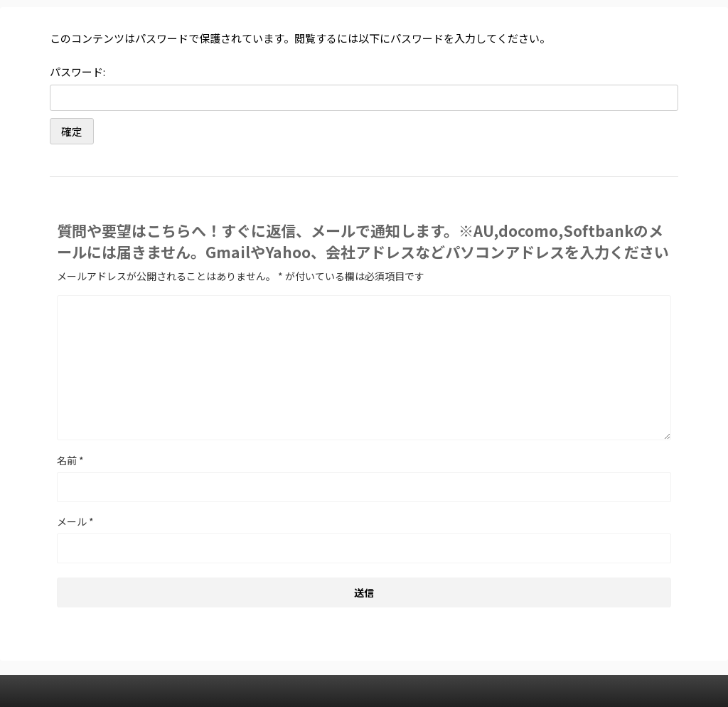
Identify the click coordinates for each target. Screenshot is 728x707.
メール (75, 521)
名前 (70, 460)
